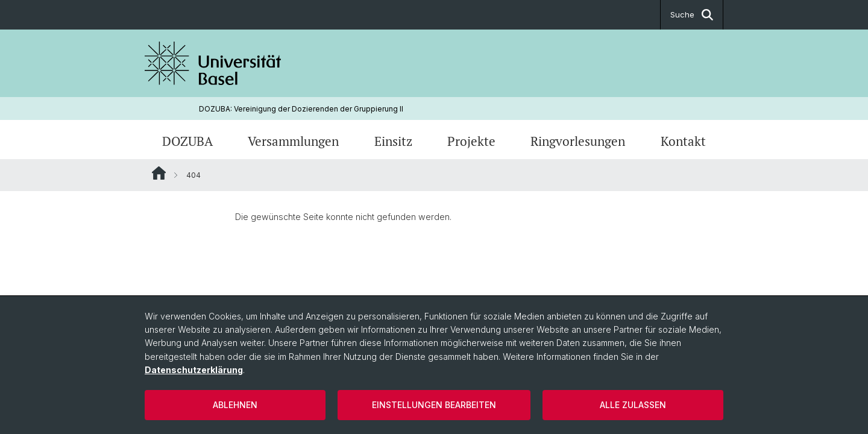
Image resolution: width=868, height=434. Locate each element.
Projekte (471, 141)
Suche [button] (692, 15)
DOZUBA (187, 141)
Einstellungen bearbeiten (434, 405)
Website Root (159, 173)
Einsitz (393, 141)
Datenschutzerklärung (194, 370)
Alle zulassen (633, 405)
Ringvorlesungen (578, 141)
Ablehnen (235, 405)
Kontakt (683, 141)
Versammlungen (293, 141)
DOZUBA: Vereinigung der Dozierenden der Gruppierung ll (301, 109)
